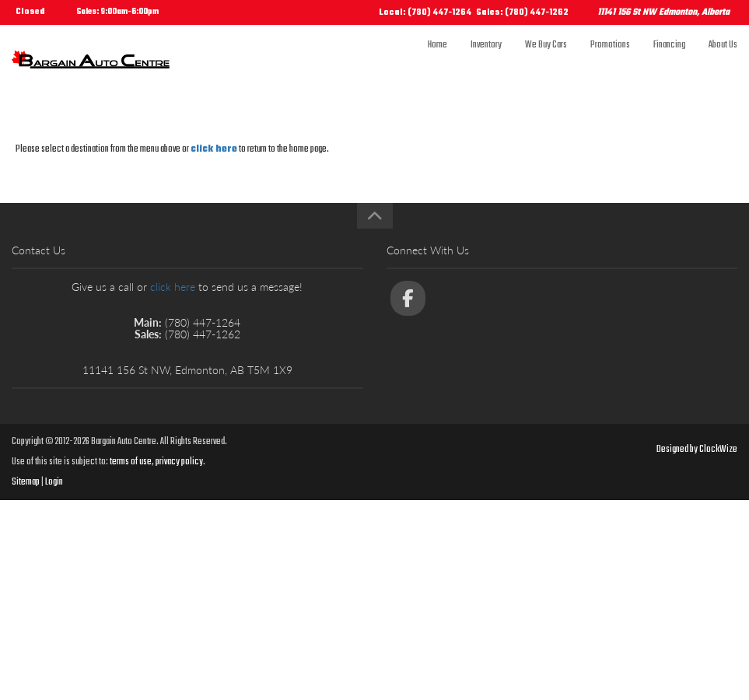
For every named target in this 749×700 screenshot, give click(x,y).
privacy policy (179, 462)
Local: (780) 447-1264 (425, 13)
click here (214, 149)
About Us (723, 60)
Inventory (486, 60)
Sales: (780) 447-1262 (522, 13)
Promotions (610, 60)
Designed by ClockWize (697, 450)
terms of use (131, 462)
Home (437, 60)
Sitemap (26, 482)
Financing (669, 60)
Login (54, 482)
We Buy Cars (546, 60)
